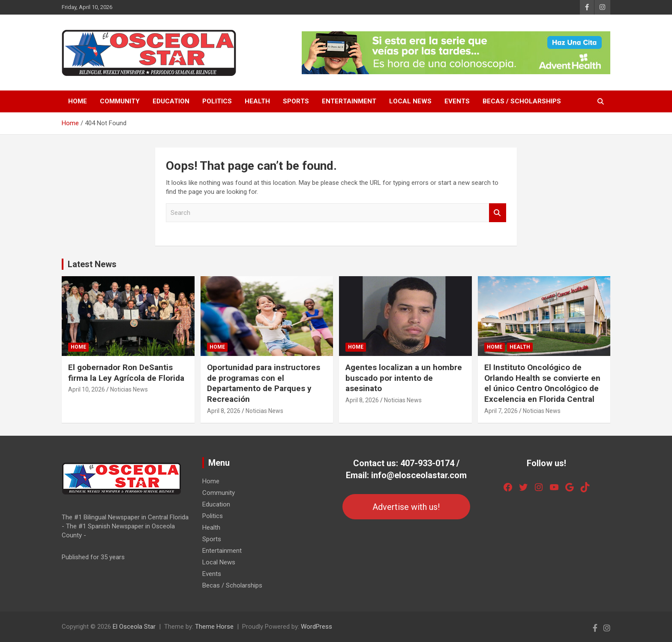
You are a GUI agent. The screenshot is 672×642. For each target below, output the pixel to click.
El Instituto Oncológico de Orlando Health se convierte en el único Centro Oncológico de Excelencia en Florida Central (542, 383)
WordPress (316, 627)
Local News (410, 101)
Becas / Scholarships (522, 101)
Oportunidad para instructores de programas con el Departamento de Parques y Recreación (264, 383)
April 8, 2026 (224, 411)
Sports (296, 101)
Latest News (92, 264)
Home (78, 101)
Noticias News (129, 389)
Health (257, 101)
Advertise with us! (406, 507)
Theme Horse (214, 627)
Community (120, 101)
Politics (217, 101)
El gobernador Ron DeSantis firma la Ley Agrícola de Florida (126, 373)
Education (171, 101)
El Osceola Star (134, 627)
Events (457, 101)
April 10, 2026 (87, 389)
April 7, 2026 (501, 411)
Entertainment (349, 101)
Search (498, 213)
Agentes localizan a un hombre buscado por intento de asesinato (404, 378)
